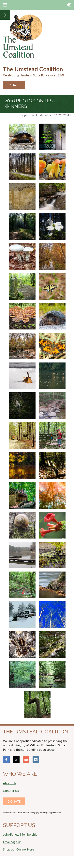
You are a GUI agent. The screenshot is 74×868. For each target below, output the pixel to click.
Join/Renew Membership (20, 834)
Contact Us (11, 790)
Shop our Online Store (18, 849)
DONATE (14, 801)
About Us (10, 783)
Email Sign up (12, 842)
